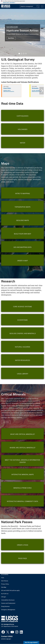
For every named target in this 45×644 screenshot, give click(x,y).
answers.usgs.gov (6, 639)
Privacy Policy (5, 584)
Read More (11, 38)
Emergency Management (8, 610)
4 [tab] (26, 54)
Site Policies (5, 581)
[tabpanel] (22, 33)
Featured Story (12, 27)
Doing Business (5, 606)
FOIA (3, 578)
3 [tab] (24, 54)
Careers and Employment (8, 603)
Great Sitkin (7, 88)
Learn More (6, 422)
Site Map (4, 587)
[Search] (38, 6)
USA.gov (4, 597)
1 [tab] (19, 54)
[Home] (6, 8)
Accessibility (5, 575)
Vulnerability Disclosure (8, 600)
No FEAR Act (5, 594)
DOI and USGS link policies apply (10, 591)
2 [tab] (21, 54)
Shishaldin (35, 88)
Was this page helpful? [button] (31, 642)
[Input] (30, 6)
